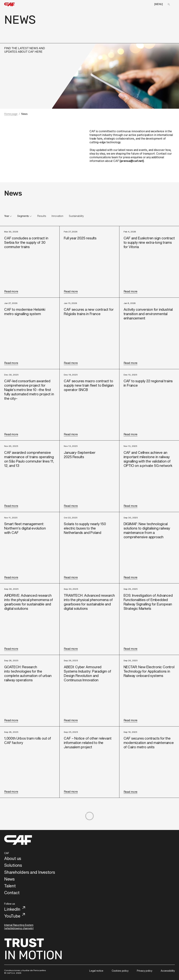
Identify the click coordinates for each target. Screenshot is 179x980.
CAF (7, 853)
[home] (9, 5)
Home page (11, 114)
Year (7, 216)
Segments (23, 216)
